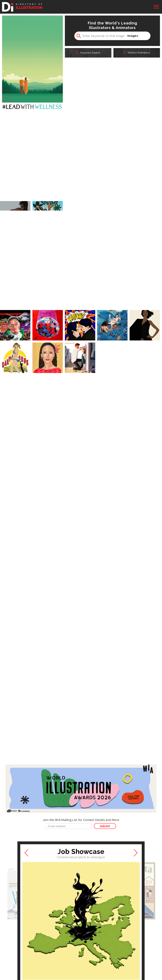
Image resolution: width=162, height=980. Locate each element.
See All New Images (60, 716)
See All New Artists (103, 716)
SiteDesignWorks (112, 946)
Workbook (59, 940)
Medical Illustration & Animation (23, 946)
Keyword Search (88, 52)
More (112, 358)
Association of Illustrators (20, 958)
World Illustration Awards (117, 940)
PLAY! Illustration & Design (69, 946)
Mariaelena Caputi (36, 600)
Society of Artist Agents (68, 958)
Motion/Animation (137, 52)
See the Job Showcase (81, 622)
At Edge (9, 940)
